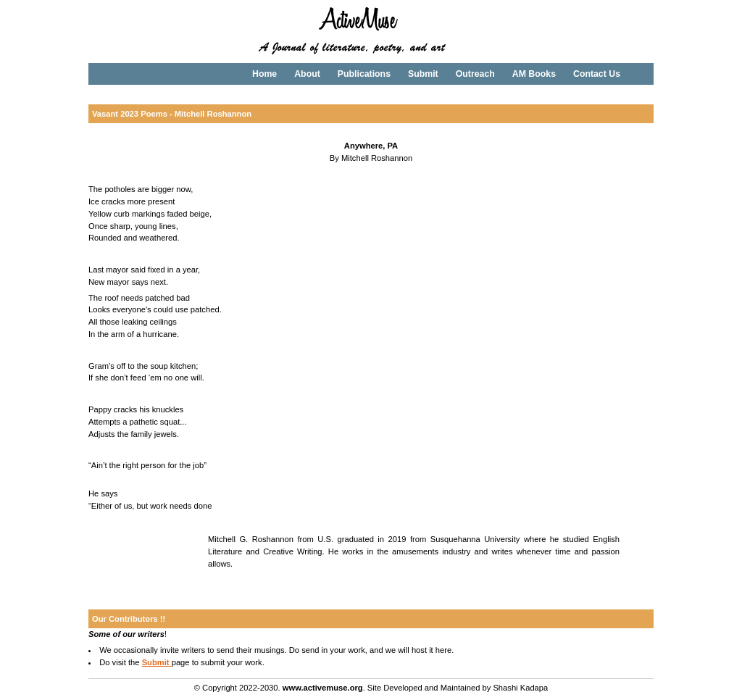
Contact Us (597, 74)
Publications (364, 74)
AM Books (534, 74)
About (307, 74)
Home (264, 74)
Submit (423, 74)
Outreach (475, 74)
